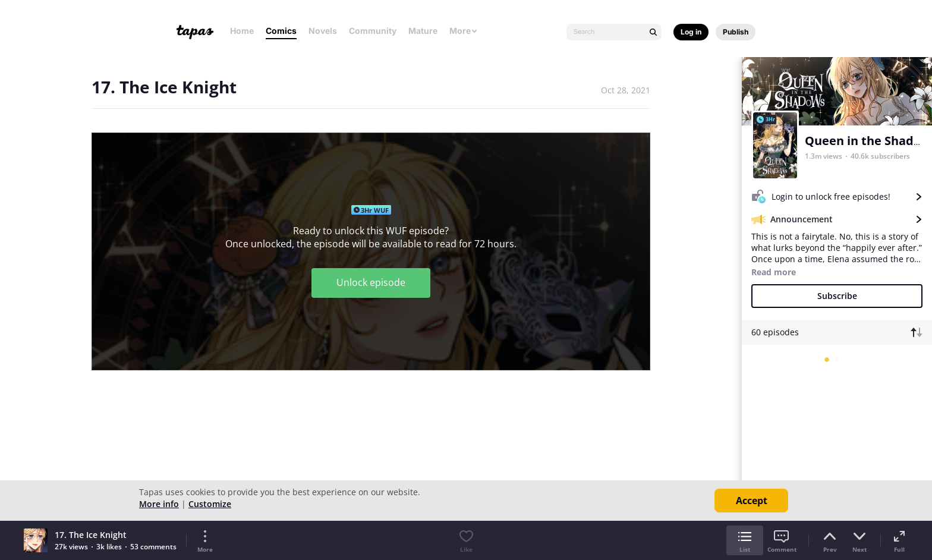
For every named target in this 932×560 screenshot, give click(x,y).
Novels (323, 31)
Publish (736, 32)
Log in (691, 32)
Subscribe (837, 296)
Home (242, 31)
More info (159, 504)
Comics (281, 31)
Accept (752, 501)
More (464, 31)
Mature (423, 31)
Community (373, 31)
